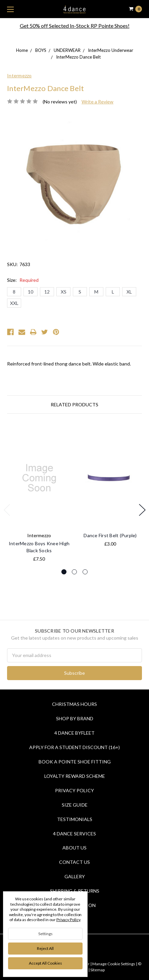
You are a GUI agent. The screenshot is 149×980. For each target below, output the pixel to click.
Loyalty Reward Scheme (75, 776)
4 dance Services (74, 834)
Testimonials (75, 819)
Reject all (45, 948)
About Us (74, 848)
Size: (23, 280)
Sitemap (97, 970)
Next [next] (142, 510)
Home (22, 50)
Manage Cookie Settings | (115, 964)
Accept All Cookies (45, 963)
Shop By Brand (75, 718)
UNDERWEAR (67, 50)
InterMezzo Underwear (111, 50)
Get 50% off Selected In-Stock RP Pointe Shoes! (75, 26)
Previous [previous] (7, 510)
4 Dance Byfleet (74, 733)
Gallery (75, 876)
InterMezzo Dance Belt (78, 57)
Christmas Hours (74, 704)
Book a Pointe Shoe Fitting (75, 762)
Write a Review (97, 102)
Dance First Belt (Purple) (110, 535)
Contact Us (74, 862)
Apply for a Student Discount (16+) (74, 747)
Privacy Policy (74, 790)
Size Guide (75, 805)
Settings (45, 934)
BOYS (41, 50)
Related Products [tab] (74, 404)
